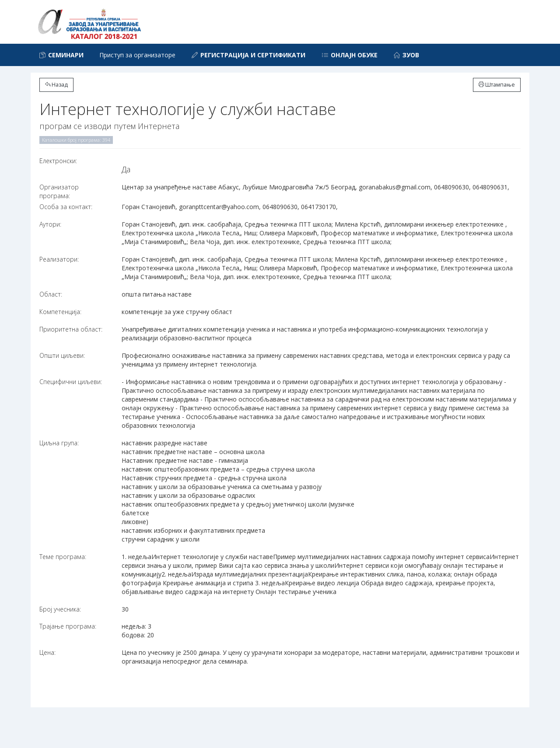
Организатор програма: (59, 191)
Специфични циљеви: (71, 382)
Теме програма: (63, 557)
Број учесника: (60, 609)
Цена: (47, 652)
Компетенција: (60, 312)
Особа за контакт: (66, 207)
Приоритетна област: (71, 329)
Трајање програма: (68, 626)
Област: (51, 294)
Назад (56, 85)
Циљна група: (59, 443)
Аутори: (50, 224)
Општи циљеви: (62, 355)
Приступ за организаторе (137, 55)
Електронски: (58, 161)
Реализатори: (59, 259)
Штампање (497, 85)
